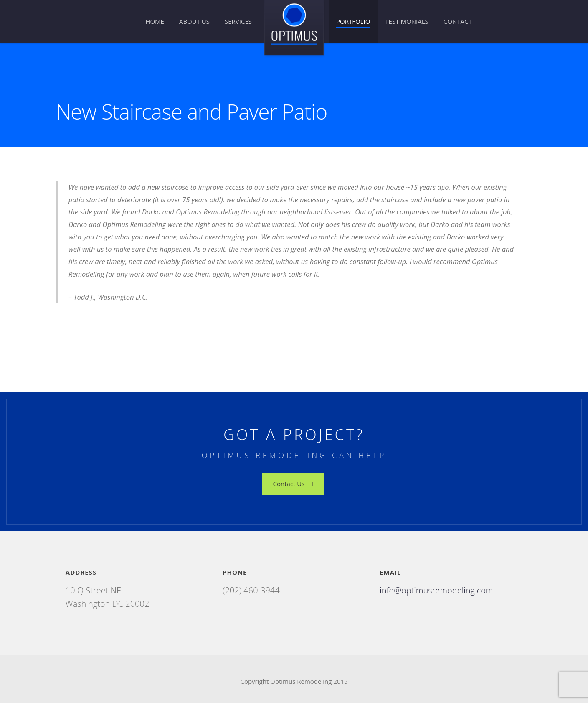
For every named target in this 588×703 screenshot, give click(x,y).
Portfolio (353, 21)
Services (238, 21)
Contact (458, 21)
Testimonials (407, 21)
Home (155, 21)
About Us (194, 21)
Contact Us (293, 484)
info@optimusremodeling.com (436, 590)
